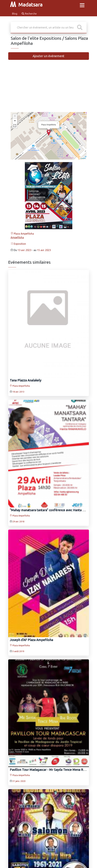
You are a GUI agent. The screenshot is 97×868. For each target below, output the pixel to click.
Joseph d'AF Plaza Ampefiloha (31, 640)
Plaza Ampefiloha (22, 234)
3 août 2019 (18, 651)
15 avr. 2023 (44, 250)
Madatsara (26, 5)
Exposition (18, 244)
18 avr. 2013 (18, 392)
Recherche (29, 14)
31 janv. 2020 (19, 781)
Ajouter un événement (48, 56)
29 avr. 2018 (18, 522)
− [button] (15, 121)
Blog (15, 14)
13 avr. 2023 (24, 250)
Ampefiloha (17, 237)
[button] (15, 126)
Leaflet (83, 158)
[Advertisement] (49, 87)
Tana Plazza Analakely (26, 380)
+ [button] (15, 116)
